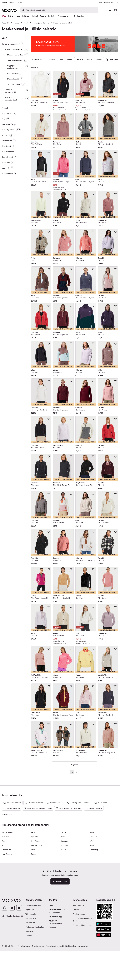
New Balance (7, 901)
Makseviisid (30, 970)
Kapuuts (99, 57)
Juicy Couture (7, 880)
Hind (61, 57)
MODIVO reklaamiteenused (56, 970)
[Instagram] (5, 955)
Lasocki (63, 880)
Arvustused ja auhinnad (82, 973)
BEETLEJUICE (37, 893)
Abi (117, 3)
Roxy (92, 893)
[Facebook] (19, 955)
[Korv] (115, 10)
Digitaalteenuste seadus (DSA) (82, 967)
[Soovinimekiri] (110, 10)
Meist (51, 953)
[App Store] (104, 977)
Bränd (70, 57)
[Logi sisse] (105, 10)
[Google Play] (104, 971)
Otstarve (79, 57)
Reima (92, 880)
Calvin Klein (7, 897)
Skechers (93, 884)
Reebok (34, 901)
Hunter (63, 884)
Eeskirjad (53, 975)
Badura (63, 897)
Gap (3, 889)
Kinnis (89, 57)
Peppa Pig (94, 897)
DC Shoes (64, 893)
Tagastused (30, 957)
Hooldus (76, 957)
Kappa (4, 893)
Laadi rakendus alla (106, 3)
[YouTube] (12, 955)
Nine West (35, 889)
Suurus (52, 57)
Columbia (64, 889)
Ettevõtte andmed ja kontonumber (57, 958)
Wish (92, 889)
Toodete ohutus (79, 961)
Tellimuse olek (31, 961)
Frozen (34, 897)
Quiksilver (35, 884)
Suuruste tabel (79, 953)
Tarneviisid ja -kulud (33, 953)
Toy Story (6, 884)
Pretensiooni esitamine (35, 974)
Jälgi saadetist (31, 966)
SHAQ (34, 880)
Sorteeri (37, 58)
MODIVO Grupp (56, 964)
